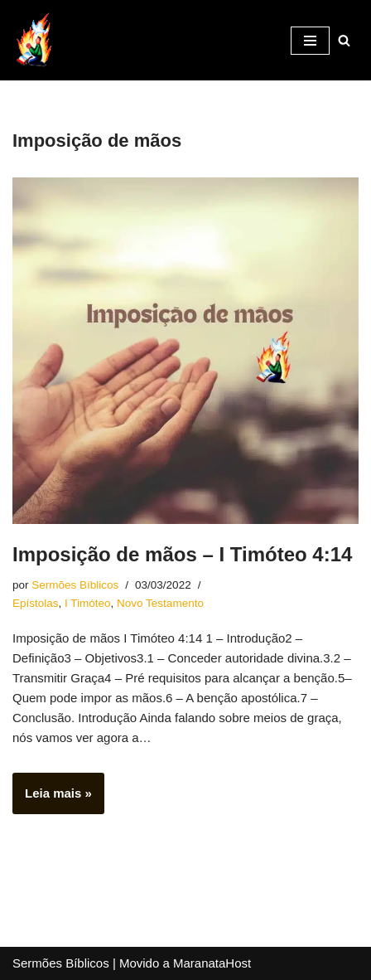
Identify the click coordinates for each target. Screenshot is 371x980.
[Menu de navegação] (310, 41)
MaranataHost (212, 963)
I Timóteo (88, 603)
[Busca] (344, 40)
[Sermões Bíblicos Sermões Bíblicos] (33, 40)
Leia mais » (52, 798)
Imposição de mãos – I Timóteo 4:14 (182, 554)
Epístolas (36, 603)
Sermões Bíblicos (75, 585)
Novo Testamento (160, 603)
